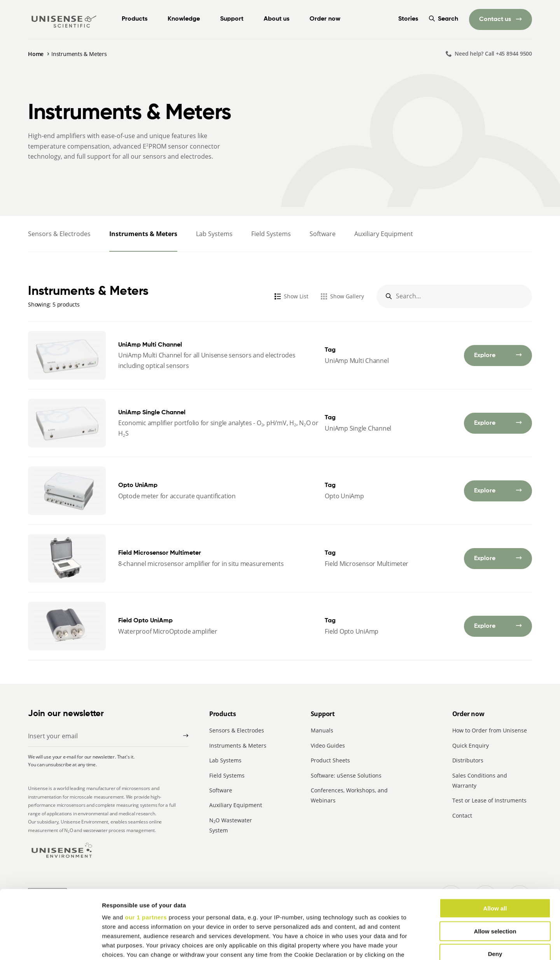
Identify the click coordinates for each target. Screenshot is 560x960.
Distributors (468, 760)
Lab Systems (214, 234)
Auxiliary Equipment (384, 234)
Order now (325, 19)
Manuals (322, 730)
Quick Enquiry (471, 745)
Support (232, 19)
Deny (495, 886)
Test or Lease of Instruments (489, 800)
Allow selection (495, 863)
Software (323, 234)
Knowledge (184, 19)
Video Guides (328, 745)
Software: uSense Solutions (346, 775)
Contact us (496, 19)
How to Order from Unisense (490, 730)
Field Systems (271, 234)
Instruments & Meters (143, 234)
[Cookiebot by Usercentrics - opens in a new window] (50, 945)
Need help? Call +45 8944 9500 (493, 53)
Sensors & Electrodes (59, 234)
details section (373, 914)
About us (276, 19)
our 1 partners (146, 849)
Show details (408, 945)
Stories (408, 19)
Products (135, 19)
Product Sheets (330, 760)
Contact (462, 815)
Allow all (495, 840)
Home (36, 54)
